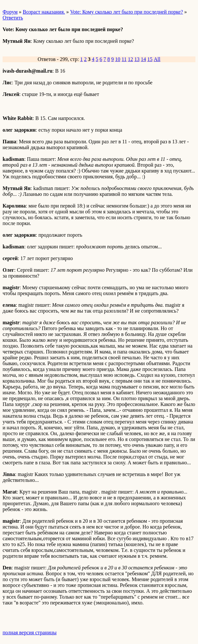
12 (130, 59)
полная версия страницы (30, 632)
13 (137, 59)
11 (124, 59)
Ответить (13, 18)
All (157, 59)
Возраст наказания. (44, 12)
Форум (10, 12)
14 (143, 59)
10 (118, 59)
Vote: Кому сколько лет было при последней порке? (127, 12)
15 (150, 59)
